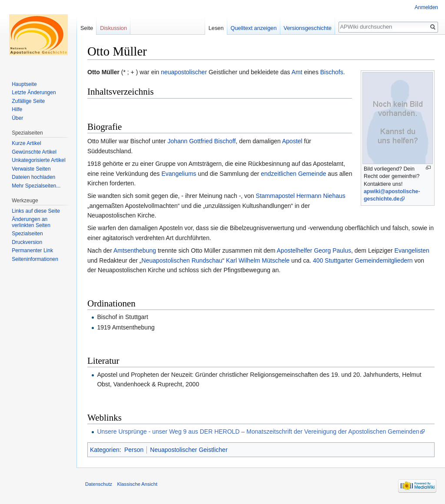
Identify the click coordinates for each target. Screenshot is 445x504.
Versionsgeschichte (308, 28)
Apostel (292, 141)
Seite (87, 28)
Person (134, 450)
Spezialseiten (27, 234)
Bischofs (332, 72)
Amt (297, 72)
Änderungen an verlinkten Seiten (31, 222)
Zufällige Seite (28, 101)
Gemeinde (312, 174)
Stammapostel (275, 196)
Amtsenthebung (135, 250)
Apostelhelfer (295, 250)
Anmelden (426, 7)
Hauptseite (24, 84)
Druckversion (27, 242)
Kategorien (105, 450)
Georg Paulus (332, 250)
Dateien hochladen (33, 177)
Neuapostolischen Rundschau (182, 260)
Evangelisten (412, 250)
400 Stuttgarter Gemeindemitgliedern (363, 260)
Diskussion (113, 28)
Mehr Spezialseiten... (36, 186)
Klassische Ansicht (137, 484)
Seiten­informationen (35, 259)
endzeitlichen (279, 174)
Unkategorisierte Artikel (38, 160)
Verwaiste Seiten (31, 169)
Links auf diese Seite (36, 211)
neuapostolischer (184, 72)
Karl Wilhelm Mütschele (258, 260)
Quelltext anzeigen (254, 28)
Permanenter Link (32, 250)
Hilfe (17, 109)
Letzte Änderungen (34, 92)
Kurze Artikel (26, 143)
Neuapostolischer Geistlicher (189, 450)
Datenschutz (99, 484)
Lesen (216, 28)
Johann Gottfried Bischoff (201, 141)
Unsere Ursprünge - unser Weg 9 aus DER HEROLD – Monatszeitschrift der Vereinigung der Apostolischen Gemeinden (258, 432)
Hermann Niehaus (321, 196)
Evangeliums (179, 174)
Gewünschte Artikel (34, 152)
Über (17, 118)
